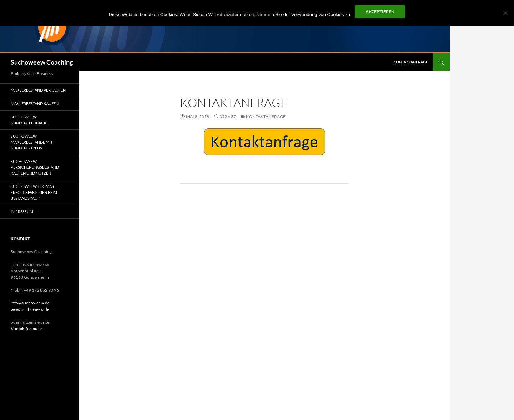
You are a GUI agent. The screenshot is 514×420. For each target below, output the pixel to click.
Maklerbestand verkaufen (38, 90)
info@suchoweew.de (30, 303)
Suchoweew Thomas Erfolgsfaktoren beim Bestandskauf (34, 192)
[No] (505, 13)
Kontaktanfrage (411, 62)
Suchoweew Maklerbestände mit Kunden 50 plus (32, 142)
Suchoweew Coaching (42, 62)
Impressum (22, 212)
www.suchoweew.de (30, 309)
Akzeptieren (380, 12)
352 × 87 (228, 116)
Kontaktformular (27, 329)
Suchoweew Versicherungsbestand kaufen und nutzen (35, 167)
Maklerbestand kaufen (35, 104)
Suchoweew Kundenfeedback (29, 120)
